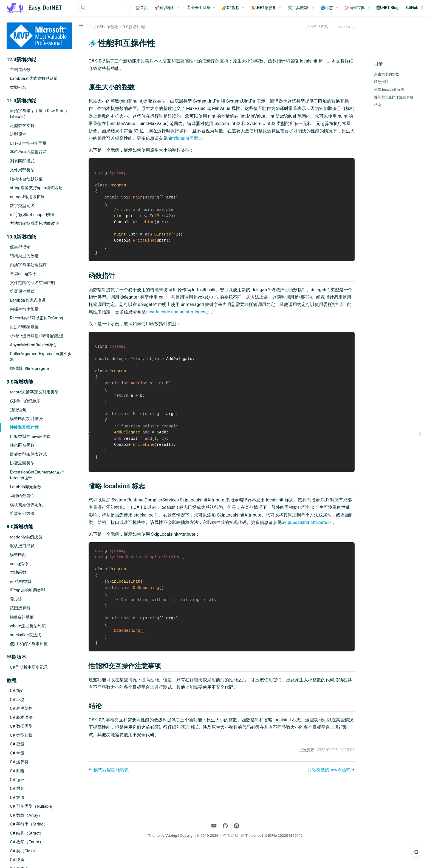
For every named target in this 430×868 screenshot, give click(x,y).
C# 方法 (17, 798)
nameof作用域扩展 (27, 197)
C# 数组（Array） (26, 815)
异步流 (16, 599)
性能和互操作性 (24, 427)
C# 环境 (17, 700)
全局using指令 (23, 274)
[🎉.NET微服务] (266, 8)
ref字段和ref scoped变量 (32, 215)
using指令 (19, 564)
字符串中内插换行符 (28, 152)
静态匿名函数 (22, 445)
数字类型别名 (22, 206)
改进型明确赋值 (24, 327)
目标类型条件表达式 (28, 454)
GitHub (415, 8)
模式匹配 (18, 555)
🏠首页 (142, 8)
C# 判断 (17, 771)
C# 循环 (17, 780)
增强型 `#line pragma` (30, 368)
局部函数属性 (22, 496)
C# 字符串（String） (29, 824)
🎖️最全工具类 (198, 8)
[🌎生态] (329, 8)
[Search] (103, 8)
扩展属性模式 (22, 291)
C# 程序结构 (21, 708)
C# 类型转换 (21, 735)
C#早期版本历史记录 (29, 667)
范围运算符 (20, 608)
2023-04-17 (342, 27)
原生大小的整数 (382, 74)
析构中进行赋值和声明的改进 (37, 336)
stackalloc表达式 (26, 635)
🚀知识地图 (165, 8)
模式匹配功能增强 (26, 419)
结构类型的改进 (24, 256)
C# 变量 (17, 744)
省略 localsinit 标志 (385, 90)
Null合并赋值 (22, 617)
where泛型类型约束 (28, 626)
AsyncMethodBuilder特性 (33, 345)
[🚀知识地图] (167, 8)
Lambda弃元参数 (26, 487)
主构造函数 (20, 70)
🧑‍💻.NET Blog (387, 8)
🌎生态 (327, 8)
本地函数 (18, 572)
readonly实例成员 (26, 537)
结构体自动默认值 (26, 179)
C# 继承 (17, 860)
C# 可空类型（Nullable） (33, 806)
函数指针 (377, 82)
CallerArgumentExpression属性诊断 (41, 357)
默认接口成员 (22, 546)
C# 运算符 (19, 762)
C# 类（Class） (24, 851)
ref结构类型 (21, 581)
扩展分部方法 (22, 514)
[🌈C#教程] (233, 8)
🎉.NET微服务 (263, 8)
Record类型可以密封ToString (36, 318)
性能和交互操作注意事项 (390, 97)
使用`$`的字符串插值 (29, 644)
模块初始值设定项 (26, 505)
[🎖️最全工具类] (201, 8)
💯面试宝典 (355, 8)
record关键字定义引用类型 (34, 392)
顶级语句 (18, 410)
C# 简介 (17, 691)
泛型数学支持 (22, 126)
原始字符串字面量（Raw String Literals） (38, 114)
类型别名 (18, 87)
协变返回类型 (22, 463)
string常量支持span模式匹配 (36, 188)
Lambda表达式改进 (28, 300)
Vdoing (172, 854)
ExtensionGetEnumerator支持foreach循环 (37, 475)
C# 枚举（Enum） (27, 842)
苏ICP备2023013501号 (284, 854)
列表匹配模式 (22, 161)
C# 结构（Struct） (27, 833)
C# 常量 (17, 753)
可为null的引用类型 (28, 590)
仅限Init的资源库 (25, 401)
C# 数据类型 (21, 726)
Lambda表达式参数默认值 (34, 78)
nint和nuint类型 (230, 138)
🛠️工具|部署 (298, 8)
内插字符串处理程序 (28, 265)
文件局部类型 (22, 170)
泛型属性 (18, 134)
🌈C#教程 (231, 8)
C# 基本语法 (21, 717)
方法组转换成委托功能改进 (35, 223)
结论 (374, 105)
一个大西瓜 (315, 27)
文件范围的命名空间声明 (32, 283)
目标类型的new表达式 (30, 436)
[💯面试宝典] (357, 8)
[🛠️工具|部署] (301, 8)
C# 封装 (17, 788)
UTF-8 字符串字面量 (28, 143)
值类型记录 (20, 247)
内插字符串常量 (24, 309)
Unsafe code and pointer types (207, 315)
